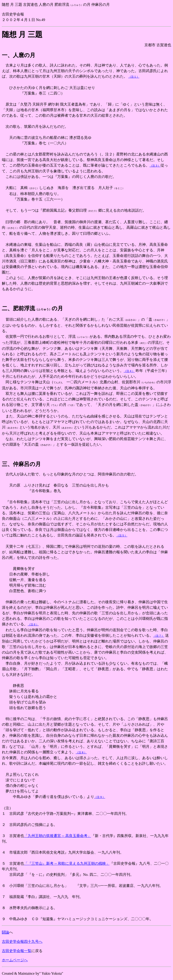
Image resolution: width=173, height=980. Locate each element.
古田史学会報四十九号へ (22, 942)
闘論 (6, 932)
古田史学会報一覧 (17, 951)
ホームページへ (15, 960)
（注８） (81, 752)
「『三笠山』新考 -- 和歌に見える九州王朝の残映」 (67, 863)
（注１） (134, 77)
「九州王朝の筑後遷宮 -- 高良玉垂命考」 (58, 836)
